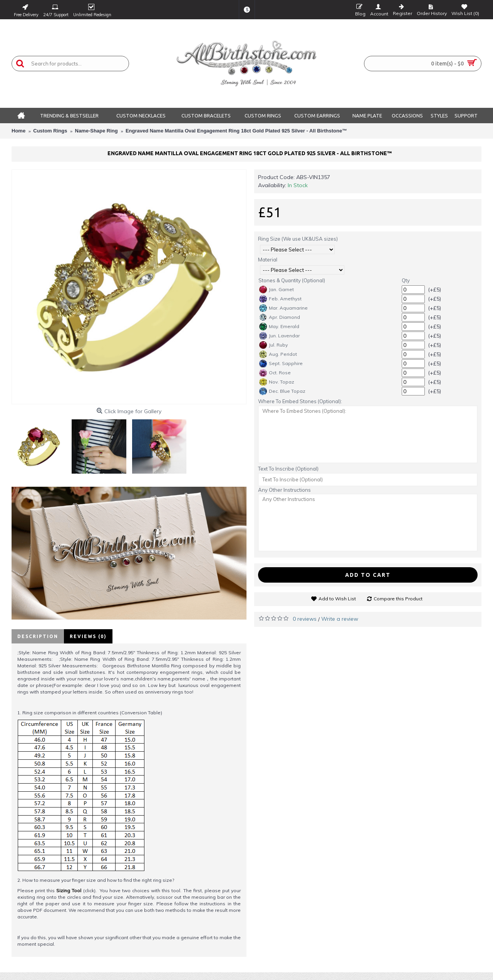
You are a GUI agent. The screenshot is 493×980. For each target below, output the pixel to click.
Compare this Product (398, 599)
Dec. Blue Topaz (282, 391)
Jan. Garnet (277, 290)
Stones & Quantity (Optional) (292, 280)
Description (38, 636)
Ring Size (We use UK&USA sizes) (298, 239)
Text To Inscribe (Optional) (288, 469)
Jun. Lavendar (279, 336)
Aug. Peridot (278, 354)
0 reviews (305, 619)
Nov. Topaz (277, 382)
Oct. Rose (275, 373)
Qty (406, 280)
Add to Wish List (337, 599)
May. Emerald (279, 327)
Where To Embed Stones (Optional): (300, 401)
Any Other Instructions (284, 490)
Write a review (340, 619)
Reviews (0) (88, 636)
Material (268, 260)
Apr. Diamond (280, 317)
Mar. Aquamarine (283, 308)
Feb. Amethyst (280, 299)
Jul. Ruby (273, 345)
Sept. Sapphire (281, 364)
